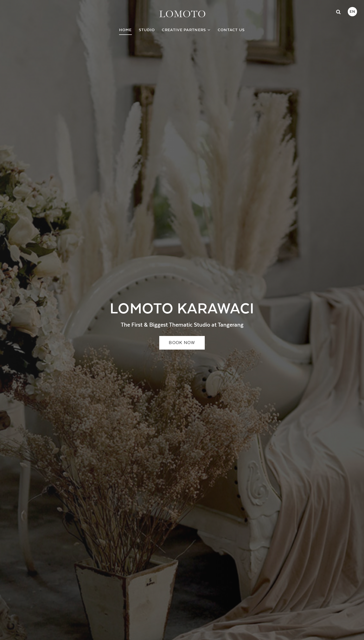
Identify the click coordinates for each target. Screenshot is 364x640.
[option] (182, 320)
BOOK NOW (182, 343)
